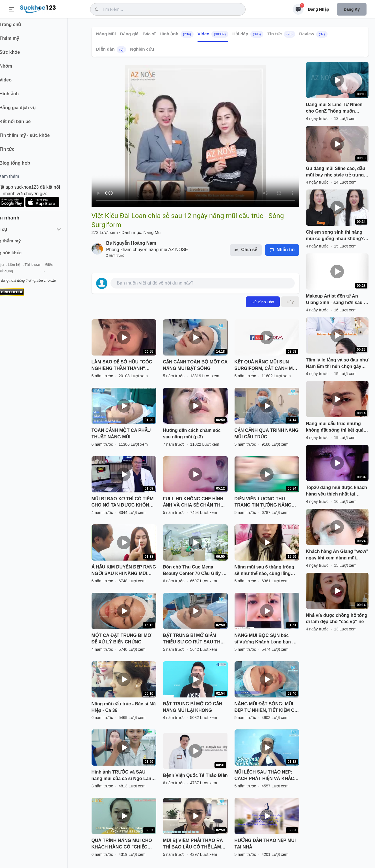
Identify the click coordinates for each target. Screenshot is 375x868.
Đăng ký (352, 9)
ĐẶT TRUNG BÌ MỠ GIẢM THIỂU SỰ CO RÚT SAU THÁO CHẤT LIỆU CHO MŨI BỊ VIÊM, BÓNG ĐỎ (195, 639)
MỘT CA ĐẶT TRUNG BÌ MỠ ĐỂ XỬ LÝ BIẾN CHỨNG (121, 639)
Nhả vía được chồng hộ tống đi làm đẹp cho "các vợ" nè (337, 619)
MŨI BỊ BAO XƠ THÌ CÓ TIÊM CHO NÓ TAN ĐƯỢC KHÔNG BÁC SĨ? (123, 503)
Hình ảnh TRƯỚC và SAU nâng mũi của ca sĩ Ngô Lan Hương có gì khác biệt (122, 776)
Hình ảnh (176, 34)
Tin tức (281, 34)
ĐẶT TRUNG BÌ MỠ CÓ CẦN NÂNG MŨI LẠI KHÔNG (193, 707)
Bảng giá (129, 34)
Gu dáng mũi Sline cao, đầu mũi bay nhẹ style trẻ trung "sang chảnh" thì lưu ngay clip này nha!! (336, 172)
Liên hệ (31, 268)
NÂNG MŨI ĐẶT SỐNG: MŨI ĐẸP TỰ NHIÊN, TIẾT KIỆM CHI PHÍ (267, 708)
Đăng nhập (318, 9)
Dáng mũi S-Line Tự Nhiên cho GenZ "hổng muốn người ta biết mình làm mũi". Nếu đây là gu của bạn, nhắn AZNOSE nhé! (337, 108)
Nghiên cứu (142, 49)
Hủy (290, 302)
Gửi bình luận (263, 302)
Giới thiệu (13, 268)
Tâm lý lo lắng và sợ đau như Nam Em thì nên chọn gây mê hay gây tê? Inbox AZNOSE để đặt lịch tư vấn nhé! (337, 364)
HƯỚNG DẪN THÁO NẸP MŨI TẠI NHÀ (265, 844)
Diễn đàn (111, 49)
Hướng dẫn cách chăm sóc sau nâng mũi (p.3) (192, 434)
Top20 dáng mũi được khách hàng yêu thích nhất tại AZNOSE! (337, 491)
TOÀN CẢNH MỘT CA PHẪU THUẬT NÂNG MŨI (121, 434)
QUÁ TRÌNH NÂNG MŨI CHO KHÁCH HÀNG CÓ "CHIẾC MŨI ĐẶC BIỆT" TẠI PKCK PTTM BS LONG (122, 844)
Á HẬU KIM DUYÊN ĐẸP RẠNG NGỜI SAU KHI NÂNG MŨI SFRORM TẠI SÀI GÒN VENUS (124, 571)
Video (213, 34)
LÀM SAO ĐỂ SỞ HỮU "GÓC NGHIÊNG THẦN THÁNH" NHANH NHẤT (122, 366)
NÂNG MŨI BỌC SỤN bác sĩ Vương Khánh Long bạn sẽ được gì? (266, 639)
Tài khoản (50, 268)
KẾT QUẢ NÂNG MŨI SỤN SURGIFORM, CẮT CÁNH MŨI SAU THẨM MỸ (266, 366)
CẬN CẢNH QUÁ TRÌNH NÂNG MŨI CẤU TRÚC (267, 434)
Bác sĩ (149, 34)
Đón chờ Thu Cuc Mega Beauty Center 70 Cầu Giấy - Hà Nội (193, 571)
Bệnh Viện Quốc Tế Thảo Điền (195, 775)
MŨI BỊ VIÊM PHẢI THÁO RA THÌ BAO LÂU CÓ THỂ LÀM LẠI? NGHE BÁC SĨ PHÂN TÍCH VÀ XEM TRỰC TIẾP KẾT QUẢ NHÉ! (195, 844)
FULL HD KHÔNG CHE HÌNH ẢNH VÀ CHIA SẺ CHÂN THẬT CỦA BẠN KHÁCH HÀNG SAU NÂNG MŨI (195, 503)
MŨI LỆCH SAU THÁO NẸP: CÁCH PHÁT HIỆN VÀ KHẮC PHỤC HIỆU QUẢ (264, 776)
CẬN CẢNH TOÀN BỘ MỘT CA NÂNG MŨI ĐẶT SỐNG (195, 365)
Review (313, 34)
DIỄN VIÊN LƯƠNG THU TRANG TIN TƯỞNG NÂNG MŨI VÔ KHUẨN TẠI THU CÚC (266, 503)
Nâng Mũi (106, 34)
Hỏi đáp (248, 34)
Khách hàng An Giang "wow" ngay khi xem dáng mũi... (337, 555)
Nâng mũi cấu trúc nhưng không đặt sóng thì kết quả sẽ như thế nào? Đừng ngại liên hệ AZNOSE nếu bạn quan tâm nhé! (335, 427)
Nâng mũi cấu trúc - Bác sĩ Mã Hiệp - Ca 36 (124, 707)
